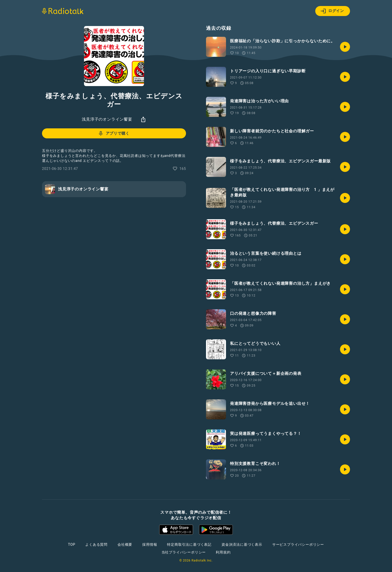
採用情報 (150, 544)
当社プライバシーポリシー (184, 552)
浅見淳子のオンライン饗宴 (107, 119)
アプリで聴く (114, 133)
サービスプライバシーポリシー (298, 544)
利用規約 (223, 552)
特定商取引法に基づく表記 (189, 544)
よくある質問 (96, 544)
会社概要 (125, 544)
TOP (72, 544)
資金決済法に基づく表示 (242, 544)
